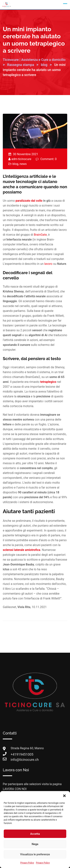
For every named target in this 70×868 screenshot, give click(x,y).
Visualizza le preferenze (35, 854)
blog (15, 164)
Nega (35, 844)
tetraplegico (48, 382)
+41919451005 (14, 754)
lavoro (48, 264)
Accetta (35, 834)
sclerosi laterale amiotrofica (22, 550)
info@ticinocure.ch (14, 760)
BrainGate (40, 235)
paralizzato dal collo (29, 201)
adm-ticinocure (21, 159)
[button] (64, 796)
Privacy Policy (27, 863)
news (23, 164)
